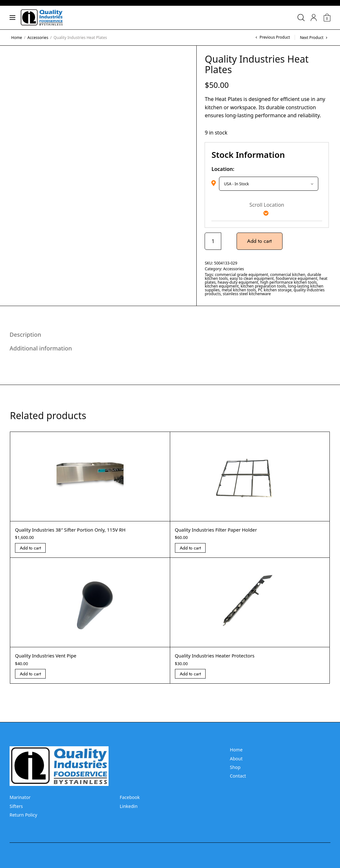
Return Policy (23, 815)
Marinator (20, 797)
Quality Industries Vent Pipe (48, 656)
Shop (235, 767)
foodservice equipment (297, 278)
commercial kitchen (288, 275)
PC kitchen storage (275, 290)
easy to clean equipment (252, 278)
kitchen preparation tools (263, 286)
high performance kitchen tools (288, 282)
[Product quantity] (213, 241)
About (236, 759)
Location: (223, 169)
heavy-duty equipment (238, 282)
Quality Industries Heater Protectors (218, 656)
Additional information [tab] (41, 348)
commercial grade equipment (242, 275)
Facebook (130, 797)
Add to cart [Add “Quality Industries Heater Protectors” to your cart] (190, 674)
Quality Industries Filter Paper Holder (219, 530)
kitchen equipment (222, 286)
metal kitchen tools (239, 290)
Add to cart (260, 241)
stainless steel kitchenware (247, 294)
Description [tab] (25, 334)
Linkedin (129, 806)
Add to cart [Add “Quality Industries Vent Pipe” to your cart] (30, 674)
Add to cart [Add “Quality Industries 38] (30, 548)
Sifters (16, 806)
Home (17, 38)
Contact (238, 776)
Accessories (38, 38)
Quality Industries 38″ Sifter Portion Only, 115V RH (75, 530)
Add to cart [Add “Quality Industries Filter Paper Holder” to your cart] (190, 548)
